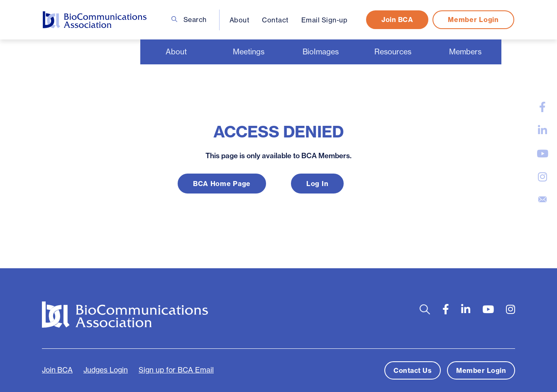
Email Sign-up (325, 20)
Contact (275, 20)
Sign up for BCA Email (176, 370)
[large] (542, 107)
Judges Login (106, 370)
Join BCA (397, 20)
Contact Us (413, 370)
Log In (317, 184)
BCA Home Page (222, 184)
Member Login (473, 20)
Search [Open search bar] (189, 20)
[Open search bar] (425, 310)
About (240, 20)
